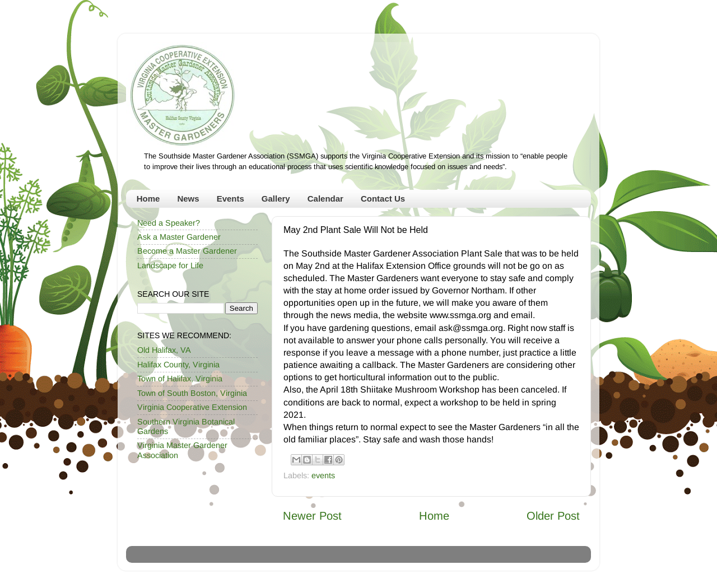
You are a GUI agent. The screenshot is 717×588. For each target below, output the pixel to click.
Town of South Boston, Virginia (192, 393)
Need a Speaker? (169, 223)
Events (231, 199)
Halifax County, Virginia (178, 365)
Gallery (276, 199)
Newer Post (312, 516)
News (188, 199)
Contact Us (383, 199)
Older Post (553, 516)
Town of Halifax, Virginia (180, 379)
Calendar (325, 199)
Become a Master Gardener (187, 251)
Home (148, 199)
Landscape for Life (170, 265)
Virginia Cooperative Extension (192, 407)
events (323, 475)
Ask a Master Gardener (179, 237)
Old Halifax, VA (164, 350)
